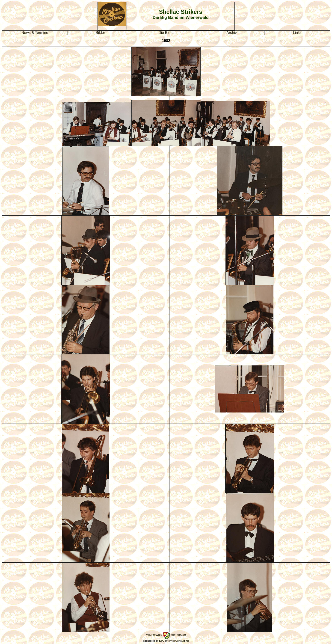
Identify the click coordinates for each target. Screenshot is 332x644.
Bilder (100, 33)
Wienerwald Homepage (166, 635)
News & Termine (35, 33)
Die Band (166, 33)
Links (297, 33)
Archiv (231, 33)
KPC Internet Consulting (174, 641)
